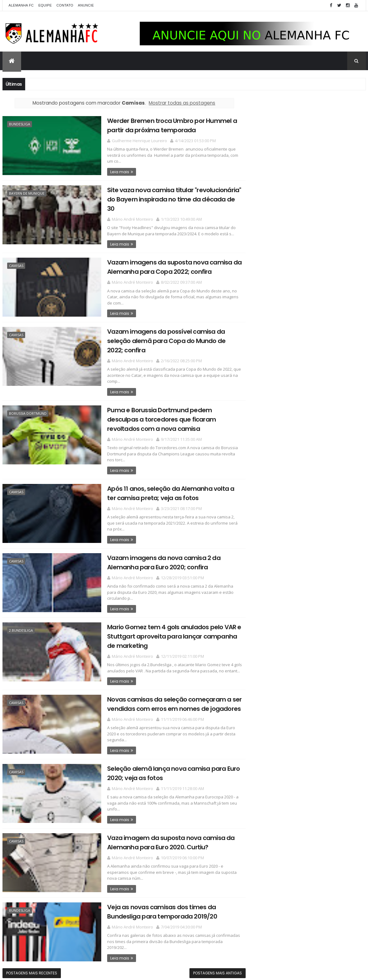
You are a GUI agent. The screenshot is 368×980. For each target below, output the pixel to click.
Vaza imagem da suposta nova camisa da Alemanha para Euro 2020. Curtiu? (166, 837)
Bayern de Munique (27, 193)
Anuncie (86, 5)
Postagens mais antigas (213, 967)
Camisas (16, 265)
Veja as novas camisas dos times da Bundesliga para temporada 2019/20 (157, 906)
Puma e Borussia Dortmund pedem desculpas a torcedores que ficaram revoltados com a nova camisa (156, 417)
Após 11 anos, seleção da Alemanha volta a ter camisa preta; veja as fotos (165, 490)
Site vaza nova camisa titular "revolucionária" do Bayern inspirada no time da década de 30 (169, 199)
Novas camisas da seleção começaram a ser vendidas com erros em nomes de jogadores (169, 700)
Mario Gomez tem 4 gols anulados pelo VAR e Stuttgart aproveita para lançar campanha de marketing (169, 632)
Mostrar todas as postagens (180, 103)
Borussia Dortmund (28, 411)
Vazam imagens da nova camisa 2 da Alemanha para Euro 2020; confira (159, 559)
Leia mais (114, 171)
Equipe (45, 5)
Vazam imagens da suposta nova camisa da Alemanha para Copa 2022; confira (169, 266)
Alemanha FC (21, 5)
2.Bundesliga (21, 627)
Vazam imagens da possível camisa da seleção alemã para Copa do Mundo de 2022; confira (170, 339)
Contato (65, 5)
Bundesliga (20, 124)
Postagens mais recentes (32, 967)
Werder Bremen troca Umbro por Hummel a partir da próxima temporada (167, 125)
